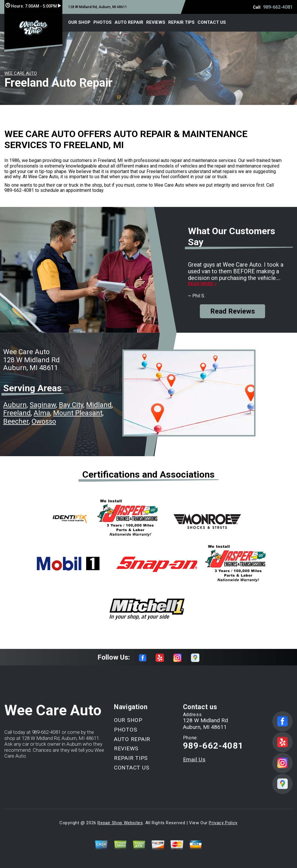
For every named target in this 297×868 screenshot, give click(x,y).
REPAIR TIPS (181, 22)
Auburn (15, 405)
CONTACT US (212, 22)
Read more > (202, 284)
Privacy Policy (223, 823)
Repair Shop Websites (120, 823)
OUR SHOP (79, 22)
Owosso (44, 421)
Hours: (33, 6)
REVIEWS (156, 22)
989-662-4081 (278, 7)
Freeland (17, 413)
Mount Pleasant (78, 413)
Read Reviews (233, 311)
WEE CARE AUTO (21, 73)
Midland (99, 405)
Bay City (71, 405)
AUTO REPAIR (129, 22)
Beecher (16, 421)
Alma (42, 413)
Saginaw (43, 405)
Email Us (194, 759)
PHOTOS (103, 22)
